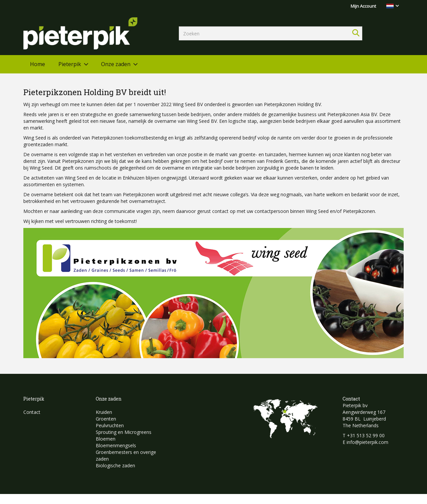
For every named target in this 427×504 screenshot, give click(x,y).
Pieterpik (70, 64)
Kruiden (104, 412)
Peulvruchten (110, 425)
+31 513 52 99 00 (366, 435)
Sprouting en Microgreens (124, 432)
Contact (32, 412)
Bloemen (106, 439)
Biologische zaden (115, 465)
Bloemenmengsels (116, 445)
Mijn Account (363, 6)
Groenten (106, 419)
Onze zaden (116, 64)
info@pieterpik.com (367, 442)
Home (38, 64)
